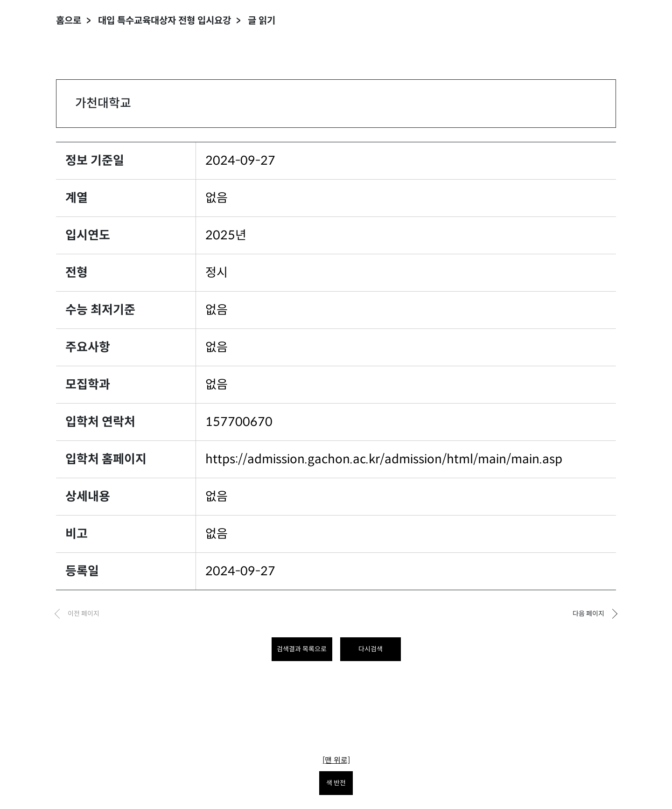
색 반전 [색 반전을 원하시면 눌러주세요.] (336, 783)
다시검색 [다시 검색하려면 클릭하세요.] (371, 649)
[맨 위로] (336, 760)
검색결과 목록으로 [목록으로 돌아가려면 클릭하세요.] (302, 649)
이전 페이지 (84, 614)
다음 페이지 (588, 614)
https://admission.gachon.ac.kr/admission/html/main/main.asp (384, 459)
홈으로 (69, 21)
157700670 (239, 422)
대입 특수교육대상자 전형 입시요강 (164, 21)
